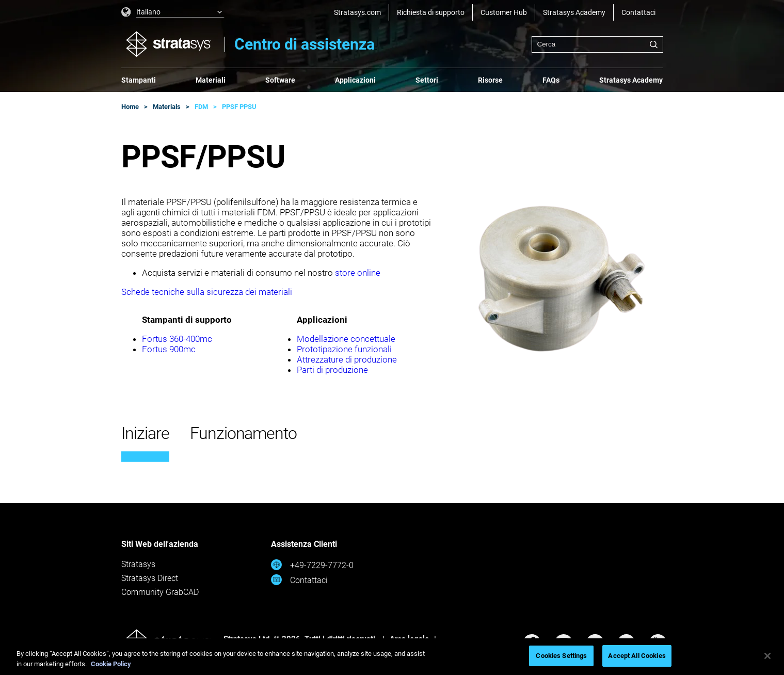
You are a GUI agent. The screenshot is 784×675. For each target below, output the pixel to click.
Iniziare (145, 433)
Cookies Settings (561, 656)
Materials (167, 107)
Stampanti (139, 80)
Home (130, 107)
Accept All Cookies (637, 656)
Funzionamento (243, 433)
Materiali (211, 80)
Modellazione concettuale (346, 339)
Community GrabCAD (160, 592)
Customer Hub (504, 12)
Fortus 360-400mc (177, 339)
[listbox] (173, 12)
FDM (201, 107)
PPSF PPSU (239, 107)
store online (358, 273)
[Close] (767, 656)
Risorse (490, 80)
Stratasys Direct (150, 578)
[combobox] (597, 44)
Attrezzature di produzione (347, 359)
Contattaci (638, 12)
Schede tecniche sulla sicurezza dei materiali (207, 292)
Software (280, 80)
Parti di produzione (332, 370)
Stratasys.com (357, 12)
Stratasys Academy (574, 12)
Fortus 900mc (169, 349)
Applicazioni (355, 80)
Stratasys (138, 564)
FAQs (551, 80)
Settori (427, 80)
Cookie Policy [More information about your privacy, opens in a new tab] (111, 664)
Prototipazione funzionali (344, 349)
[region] (392, 657)
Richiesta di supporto (431, 12)
